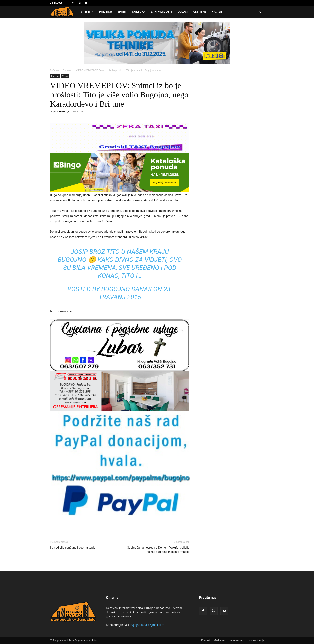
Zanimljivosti (161, 12)
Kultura (139, 12)
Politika (106, 12)
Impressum (235, 640)
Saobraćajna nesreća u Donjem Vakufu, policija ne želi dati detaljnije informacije (158, 550)
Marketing (220, 640)
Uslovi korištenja (255, 640)
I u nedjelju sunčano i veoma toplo (73, 548)
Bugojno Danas (126, 289)
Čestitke (199, 12)
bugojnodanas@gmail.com (147, 625)
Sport (122, 12)
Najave (217, 12)
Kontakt (206, 640)
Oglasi (183, 12)
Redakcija (64, 111)
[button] (259, 12)
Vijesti (87, 12)
